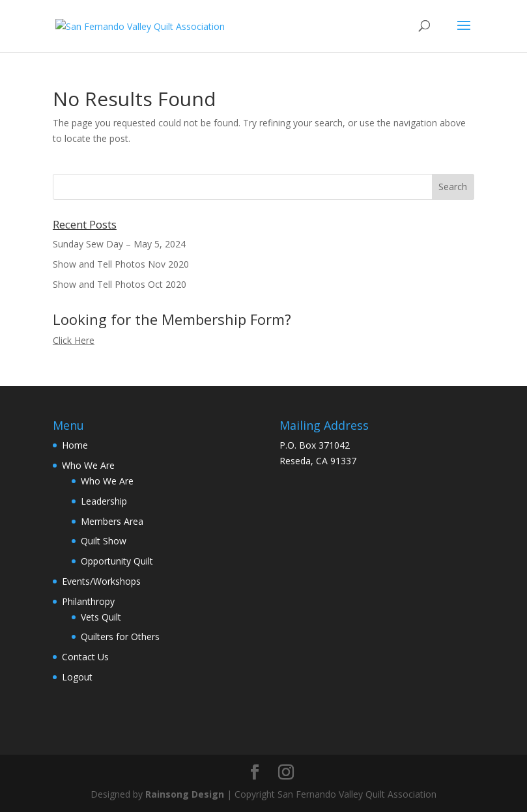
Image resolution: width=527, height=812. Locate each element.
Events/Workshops (101, 581)
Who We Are (88, 465)
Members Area (112, 521)
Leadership (104, 501)
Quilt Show (104, 541)
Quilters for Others (120, 637)
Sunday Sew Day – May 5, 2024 (119, 244)
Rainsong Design (185, 794)
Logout (77, 677)
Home (75, 445)
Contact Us (85, 657)
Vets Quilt (101, 617)
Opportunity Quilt (117, 561)
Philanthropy (88, 601)
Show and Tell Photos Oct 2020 (120, 284)
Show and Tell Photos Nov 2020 (121, 264)
